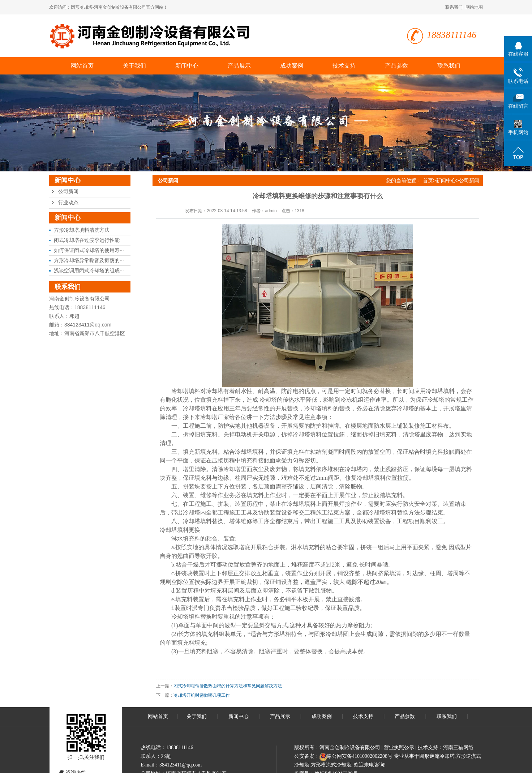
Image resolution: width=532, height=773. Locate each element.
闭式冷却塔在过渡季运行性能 (87, 240)
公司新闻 (68, 191)
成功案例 (292, 66)
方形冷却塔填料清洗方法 (82, 230)
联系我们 (454, 7)
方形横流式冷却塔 (331, 765)
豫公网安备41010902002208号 (360, 756)
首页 (428, 180)
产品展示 (239, 66)
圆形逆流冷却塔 (437, 756)
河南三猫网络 (458, 748)
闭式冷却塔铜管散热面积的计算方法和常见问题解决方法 (228, 686)
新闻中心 (187, 66)
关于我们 (134, 66)
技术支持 (344, 66)
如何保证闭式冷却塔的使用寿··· (89, 250)
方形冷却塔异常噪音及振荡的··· (89, 260)
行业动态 (68, 203)
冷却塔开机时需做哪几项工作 (202, 695)
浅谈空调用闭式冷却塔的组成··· (89, 270)
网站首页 (82, 66)
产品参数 (396, 66)
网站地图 (474, 7)
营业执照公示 (399, 748)
